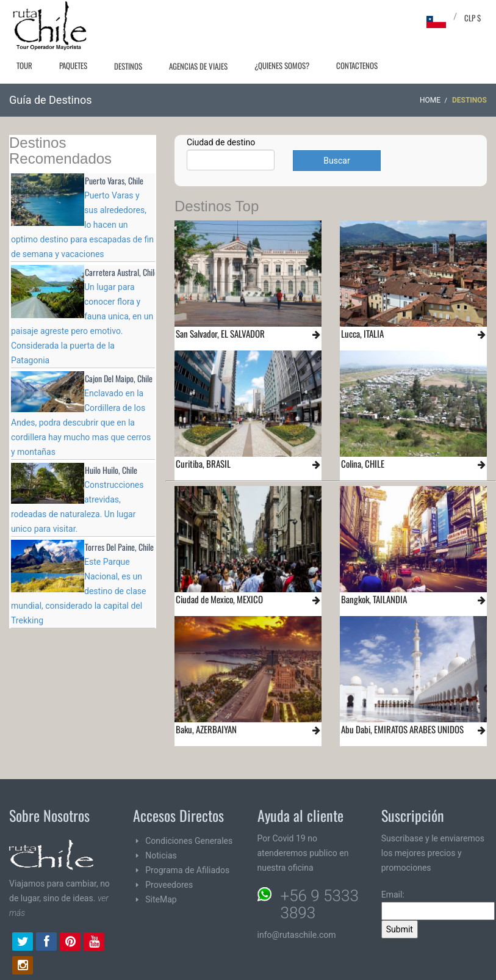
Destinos (128, 66)
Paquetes (73, 65)
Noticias (161, 855)
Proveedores (169, 885)
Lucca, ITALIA (362, 333)
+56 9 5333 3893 (320, 904)
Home (430, 100)
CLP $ (473, 18)
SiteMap (161, 899)
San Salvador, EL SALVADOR (220, 333)
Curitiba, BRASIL (203, 463)
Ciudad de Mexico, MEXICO (219, 599)
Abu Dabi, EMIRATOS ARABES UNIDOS (402, 729)
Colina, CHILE (363, 463)
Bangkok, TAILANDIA (374, 599)
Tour (24, 65)
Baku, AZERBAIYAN (206, 729)
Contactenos (357, 65)
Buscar (336, 161)
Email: (438, 905)
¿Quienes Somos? (282, 65)
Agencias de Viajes (198, 66)
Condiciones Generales (189, 841)
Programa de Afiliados (187, 870)
